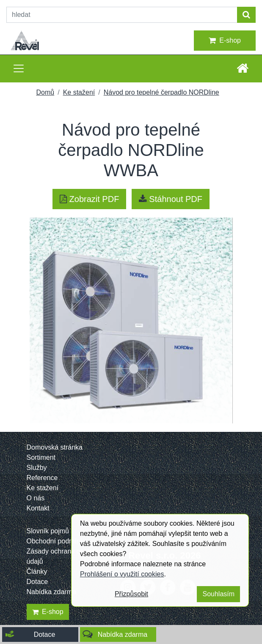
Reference (42, 478)
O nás (36, 498)
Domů (46, 92)
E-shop (225, 41)
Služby (37, 468)
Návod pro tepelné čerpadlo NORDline (161, 92)
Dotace (37, 582)
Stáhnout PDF (171, 199)
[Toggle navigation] (19, 68)
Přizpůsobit (131, 594)
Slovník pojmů (48, 531)
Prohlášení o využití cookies (122, 574)
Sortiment (41, 457)
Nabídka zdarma (51, 592)
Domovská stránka (55, 447)
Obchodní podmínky (57, 541)
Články (37, 572)
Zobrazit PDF (89, 199)
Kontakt (38, 508)
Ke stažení (79, 92)
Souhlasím (218, 594)
